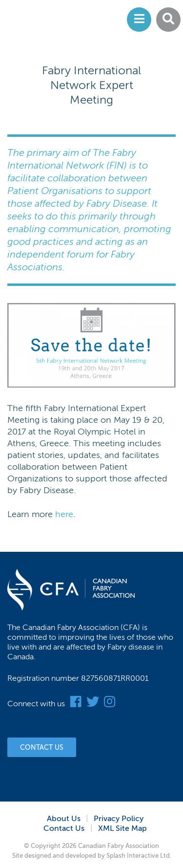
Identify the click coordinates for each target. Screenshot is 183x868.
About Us (64, 819)
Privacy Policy (119, 819)
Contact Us (42, 748)
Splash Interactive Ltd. (139, 856)
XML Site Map (122, 828)
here (64, 514)
